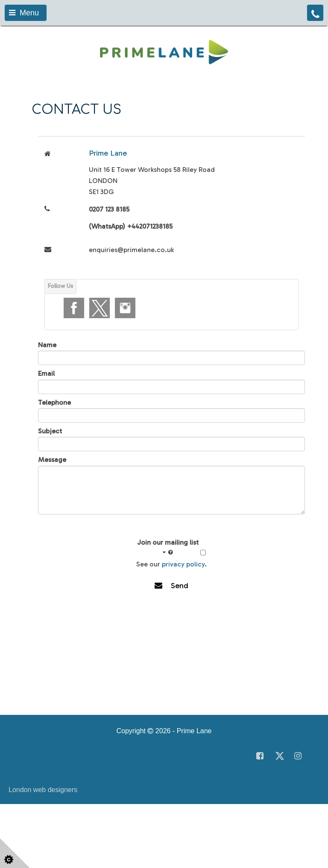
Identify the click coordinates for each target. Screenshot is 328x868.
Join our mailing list (168, 547)
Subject (50, 431)
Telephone (54, 402)
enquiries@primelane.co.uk (131, 250)
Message (52, 460)
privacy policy (183, 564)
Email (46, 373)
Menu (24, 13)
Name (47, 345)
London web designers (43, 790)
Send (171, 586)
